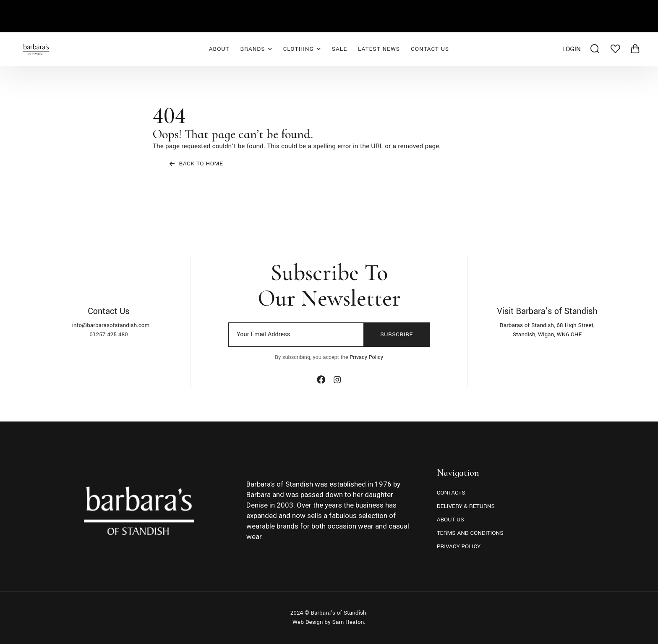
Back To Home (196, 164)
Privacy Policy (366, 357)
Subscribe (397, 334)
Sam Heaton (348, 622)
